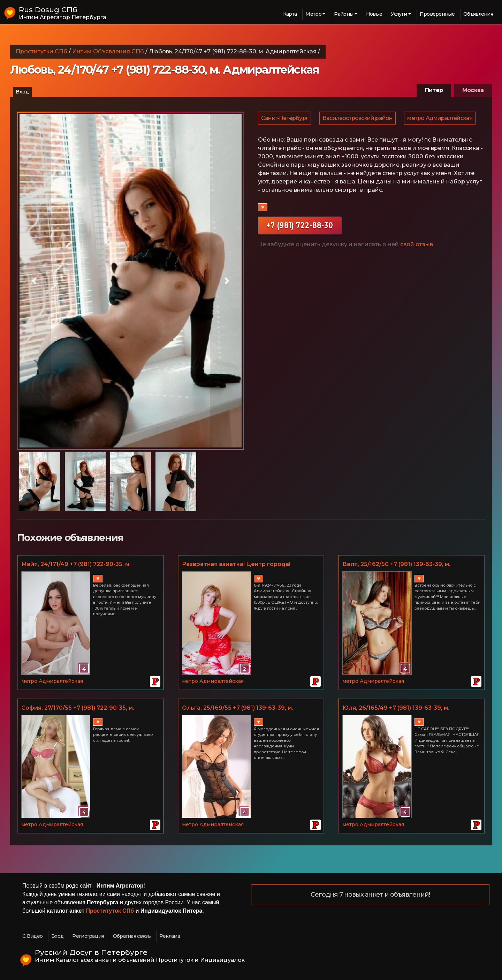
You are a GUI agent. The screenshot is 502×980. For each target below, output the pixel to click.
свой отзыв (417, 265)
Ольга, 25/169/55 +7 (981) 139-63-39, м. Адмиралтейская (238, 708)
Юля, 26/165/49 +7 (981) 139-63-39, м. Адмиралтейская (396, 708)
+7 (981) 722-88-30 (300, 246)
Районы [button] (344, 14)
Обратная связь (132, 936)
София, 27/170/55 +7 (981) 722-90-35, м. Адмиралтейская (78, 708)
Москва (473, 90)
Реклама (170, 936)
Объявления (478, 14)
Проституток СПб (110, 911)
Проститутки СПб (41, 51)
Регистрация (88, 936)
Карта (290, 14)
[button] (34, 281)
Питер (434, 90)
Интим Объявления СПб (108, 51)
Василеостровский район (359, 119)
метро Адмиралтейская (294, 137)
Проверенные (437, 14)
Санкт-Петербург (285, 119)
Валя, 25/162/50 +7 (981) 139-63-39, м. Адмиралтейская (396, 565)
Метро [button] (313, 14)
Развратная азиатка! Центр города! (236, 564)
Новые (374, 14)
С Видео (32, 936)
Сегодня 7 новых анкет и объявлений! (370, 895)
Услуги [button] (399, 14)
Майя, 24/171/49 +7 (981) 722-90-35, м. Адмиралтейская (76, 565)
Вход (22, 92)
